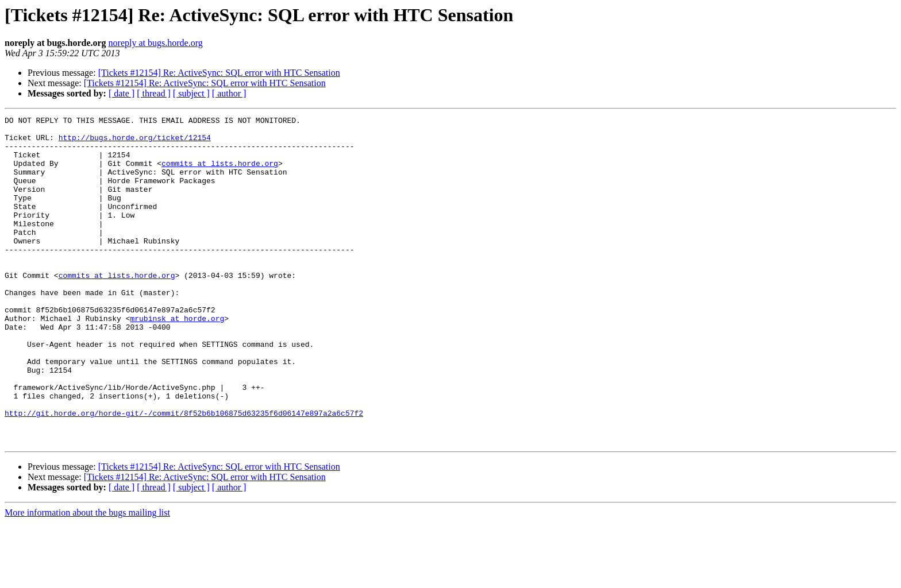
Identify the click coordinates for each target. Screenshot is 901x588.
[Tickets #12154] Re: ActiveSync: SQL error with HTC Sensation (219, 73)
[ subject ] (191, 93)
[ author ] (229, 93)
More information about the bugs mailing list (87, 578)
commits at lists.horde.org (220, 173)
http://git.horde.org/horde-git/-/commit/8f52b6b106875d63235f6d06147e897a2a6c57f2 (184, 473)
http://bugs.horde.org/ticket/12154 (135, 142)
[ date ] (122, 93)
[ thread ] (154, 93)
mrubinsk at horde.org (177, 359)
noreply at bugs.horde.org (156, 43)
